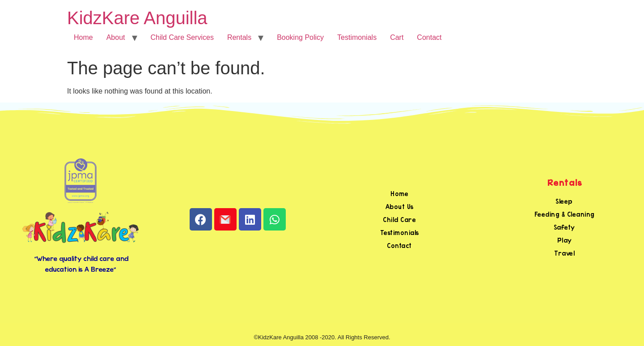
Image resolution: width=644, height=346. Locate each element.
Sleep (564, 201)
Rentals (239, 37)
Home (83, 37)
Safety (565, 227)
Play (565, 240)
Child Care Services (182, 37)
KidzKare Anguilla (137, 18)
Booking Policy (300, 37)
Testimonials (357, 37)
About (116, 37)
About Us (400, 207)
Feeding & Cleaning (565, 214)
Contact (429, 37)
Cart (397, 37)
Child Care (399, 220)
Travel (564, 253)
